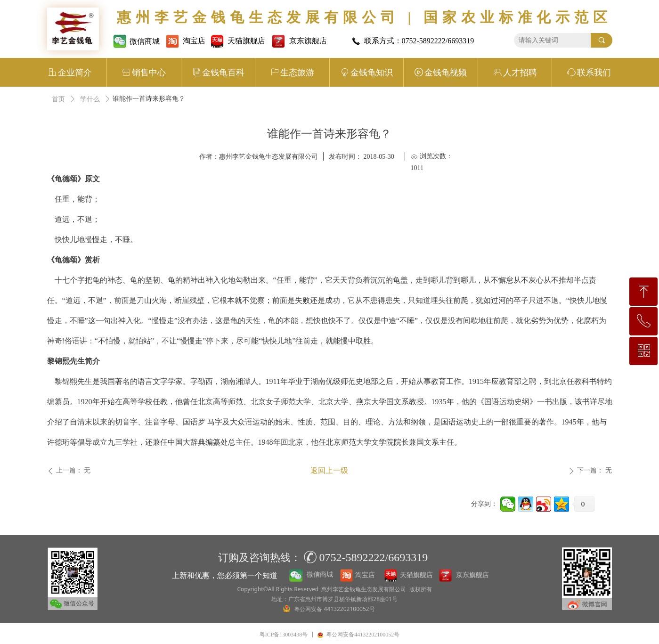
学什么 (90, 99)
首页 (58, 99)
